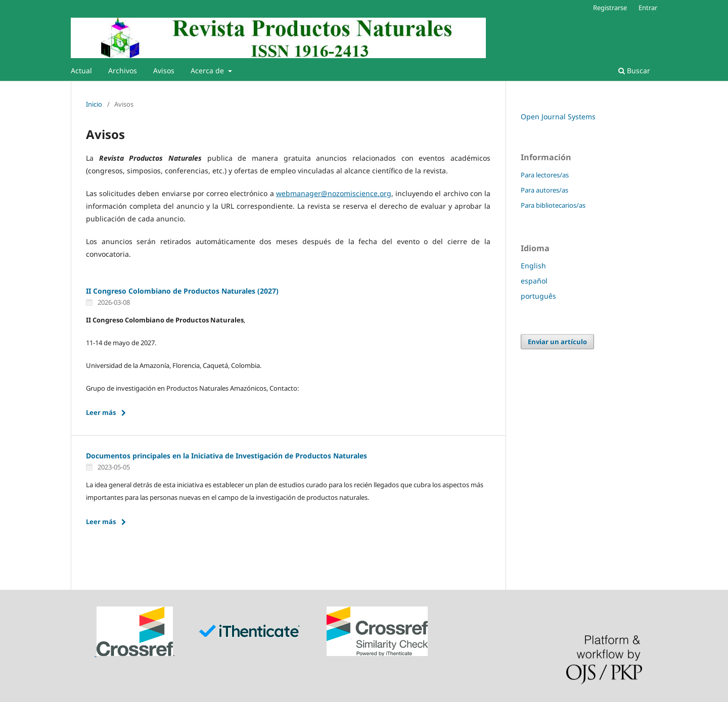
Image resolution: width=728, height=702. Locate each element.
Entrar (648, 8)
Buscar (634, 71)
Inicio (94, 104)
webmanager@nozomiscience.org (334, 193)
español (534, 281)
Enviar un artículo (557, 342)
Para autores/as (544, 190)
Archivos (123, 71)
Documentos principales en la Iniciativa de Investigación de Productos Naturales (226, 456)
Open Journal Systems (558, 116)
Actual (81, 71)
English (533, 266)
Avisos (164, 71)
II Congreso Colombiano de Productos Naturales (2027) (182, 291)
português (538, 296)
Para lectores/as (545, 175)
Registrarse (610, 8)
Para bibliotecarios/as (553, 205)
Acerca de (208, 71)
